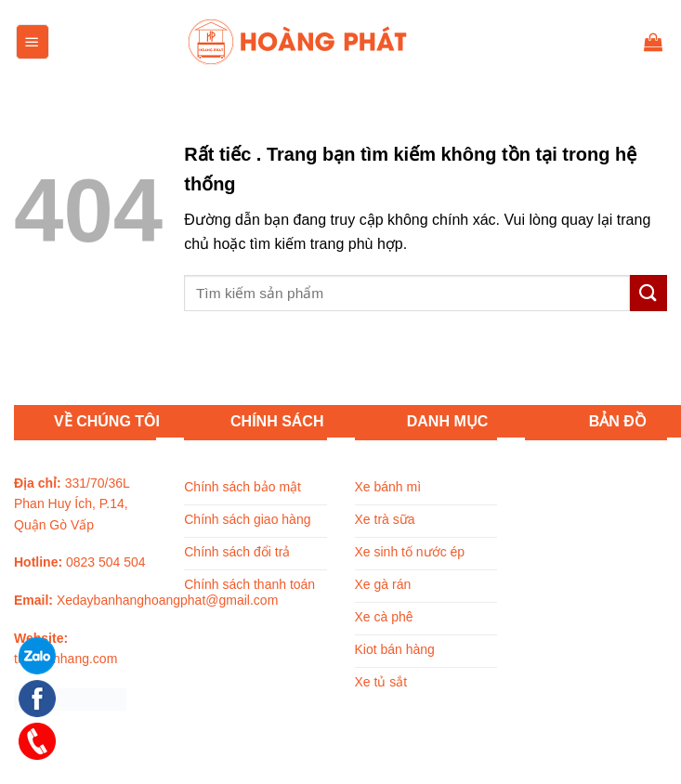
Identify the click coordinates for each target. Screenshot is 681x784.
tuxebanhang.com (65, 659)
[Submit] (648, 293)
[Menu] (33, 42)
